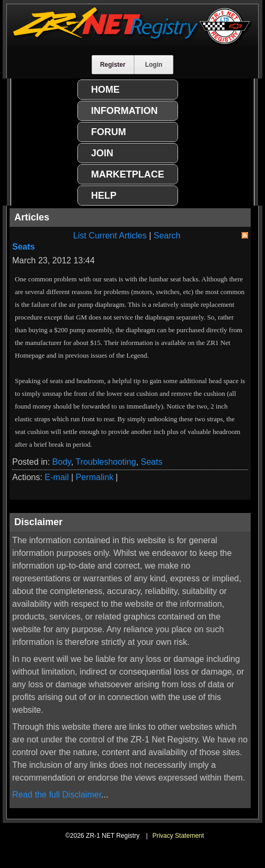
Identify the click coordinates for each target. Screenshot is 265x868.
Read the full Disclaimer (57, 795)
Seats (24, 247)
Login (154, 65)
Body (62, 462)
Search (167, 236)
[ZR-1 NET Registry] (133, 43)
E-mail (56, 477)
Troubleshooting (106, 462)
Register (113, 65)
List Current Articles (110, 236)
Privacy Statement (178, 836)
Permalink (95, 477)
